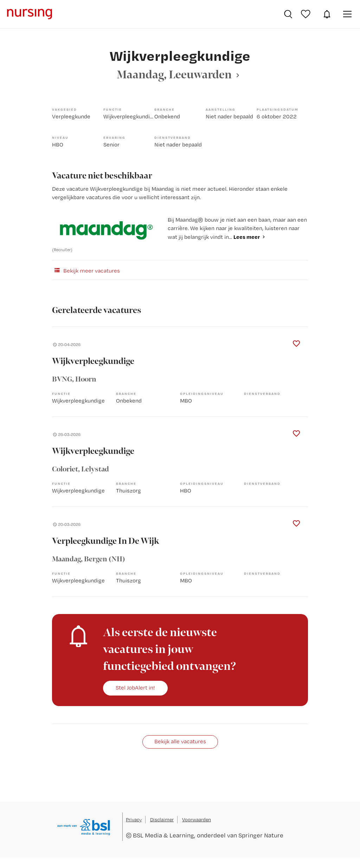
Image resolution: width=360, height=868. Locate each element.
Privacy (134, 820)
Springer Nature (261, 835)
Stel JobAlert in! (135, 688)
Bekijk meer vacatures (86, 270)
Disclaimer (162, 820)
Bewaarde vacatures (307, 14)
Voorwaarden (197, 820)
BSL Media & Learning (163, 835)
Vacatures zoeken (288, 14)
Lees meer (247, 237)
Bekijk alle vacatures (180, 741)
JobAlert (327, 14)
